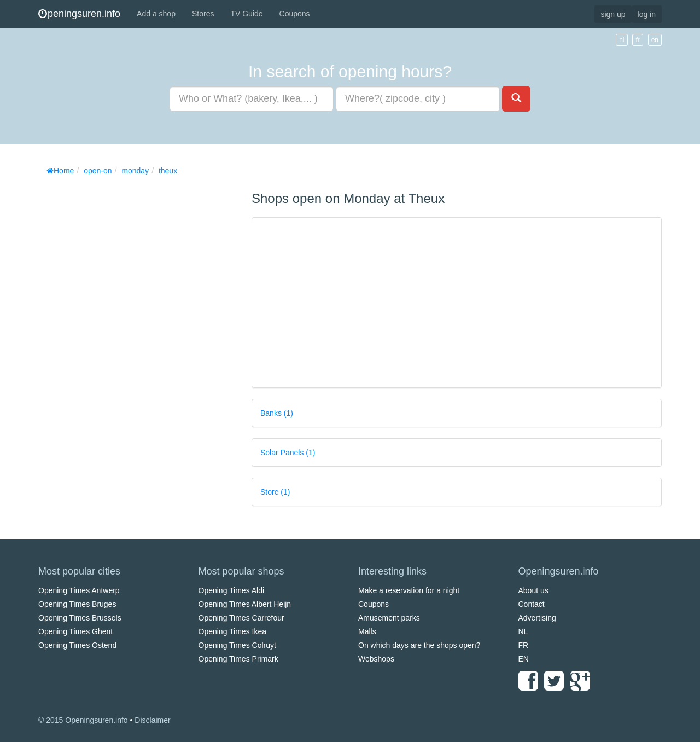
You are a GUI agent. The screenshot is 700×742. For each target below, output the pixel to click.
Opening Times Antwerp (79, 590)
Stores (203, 14)
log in (647, 14)
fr (637, 40)
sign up (613, 14)
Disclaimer (152, 720)
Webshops (376, 659)
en (655, 40)
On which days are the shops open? (419, 645)
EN (524, 659)
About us (533, 590)
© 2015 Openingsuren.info (83, 720)
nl (622, 40)
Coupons (295, 14)
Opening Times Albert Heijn (245, 604)
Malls (367, 631)
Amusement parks (389, 618)
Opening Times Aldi (232, 590)
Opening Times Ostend (77, 645)
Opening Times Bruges (77, 604)
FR (524, 645)
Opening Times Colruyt (237, 645)
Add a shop (156, 14)
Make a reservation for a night (409, 590)
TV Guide (246, 14)
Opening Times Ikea (233, 631)
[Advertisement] (120, 345)
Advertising (537, 618)
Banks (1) (277, 413)
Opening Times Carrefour (241, 618)
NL (523, 631)
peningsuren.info (79, 14)
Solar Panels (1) (288, 453)
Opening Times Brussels (80, 618)
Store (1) (275, 492)
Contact (532, 604)
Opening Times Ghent (75, 631)
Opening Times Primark (238, 659)
